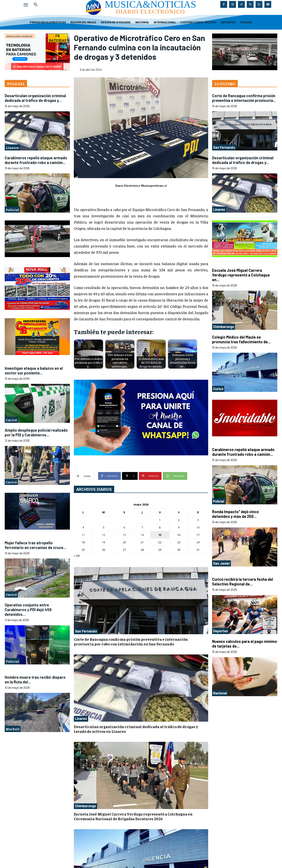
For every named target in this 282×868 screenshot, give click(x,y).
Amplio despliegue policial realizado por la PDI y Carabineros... (36, 432)
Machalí (13, 729)
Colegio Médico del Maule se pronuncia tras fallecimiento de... (241, 339)
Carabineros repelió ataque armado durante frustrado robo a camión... (36, 160)
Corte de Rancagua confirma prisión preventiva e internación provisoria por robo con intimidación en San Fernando (131, 641)
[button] (36, 5)
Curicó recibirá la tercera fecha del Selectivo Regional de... (243, 582)
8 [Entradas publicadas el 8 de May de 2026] (160, 527)
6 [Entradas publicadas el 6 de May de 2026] (124, 527)
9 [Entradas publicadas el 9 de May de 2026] (179, 527)
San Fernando (86, 631)
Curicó (11, 420)
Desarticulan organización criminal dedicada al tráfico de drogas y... (35, 98)
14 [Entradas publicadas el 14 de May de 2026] (142, 535)
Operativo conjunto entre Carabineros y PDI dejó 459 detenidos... (28, 610)
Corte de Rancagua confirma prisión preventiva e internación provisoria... (244, 98)
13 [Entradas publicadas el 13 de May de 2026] (124, 535)
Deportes (221, 631)
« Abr (77, 556)
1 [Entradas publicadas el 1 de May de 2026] (160, 520)
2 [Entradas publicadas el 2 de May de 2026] (179, 520)
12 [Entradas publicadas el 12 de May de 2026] (104, 535)
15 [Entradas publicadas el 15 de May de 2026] (160, 535)
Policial (12, 210)
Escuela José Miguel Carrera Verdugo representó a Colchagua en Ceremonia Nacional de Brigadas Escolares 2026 (133, 816)
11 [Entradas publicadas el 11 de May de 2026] (83, 535)
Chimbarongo (85, 806)
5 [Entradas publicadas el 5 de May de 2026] (104, 527)
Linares (12, 147)
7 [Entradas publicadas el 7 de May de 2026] (142, 527)
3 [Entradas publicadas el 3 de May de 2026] (198, 520)
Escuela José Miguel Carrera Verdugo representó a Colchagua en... (241, 275)
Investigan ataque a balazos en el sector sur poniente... (34, 371)
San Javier (221, 563)
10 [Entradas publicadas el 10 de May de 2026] (198, 527)
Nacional (220, 693)
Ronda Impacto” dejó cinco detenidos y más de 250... (235, 514)
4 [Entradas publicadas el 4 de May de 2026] (83, 527)
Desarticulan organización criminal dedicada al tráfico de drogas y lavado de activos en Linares (136, 729)
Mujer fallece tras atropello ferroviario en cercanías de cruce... (35, 545)
